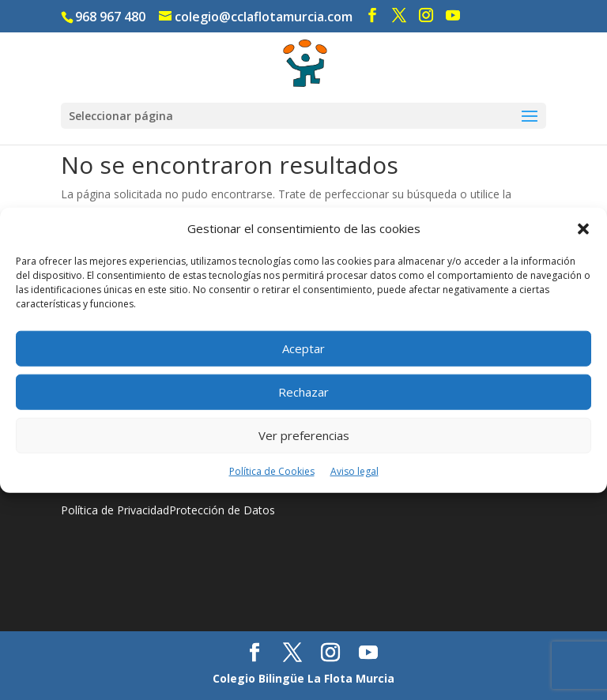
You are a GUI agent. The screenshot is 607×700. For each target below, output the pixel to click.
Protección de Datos (222, 510)
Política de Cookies (272, 471)
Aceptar (303, 348)
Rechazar (303, 392)
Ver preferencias (304, 435)
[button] (583, 229)
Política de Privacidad (115, 510)
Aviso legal (354, 471)
